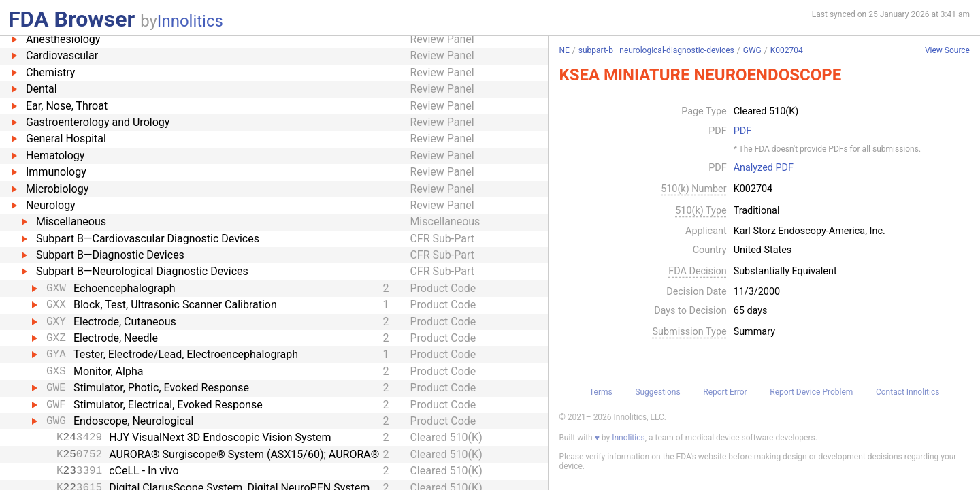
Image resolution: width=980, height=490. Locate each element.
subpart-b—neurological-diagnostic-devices (656, 50)
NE (564, 50)
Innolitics (190, 21)
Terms (601, 392)
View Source (947, 51)
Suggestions (657, 392)
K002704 (787, 50)
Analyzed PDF (764, 168)
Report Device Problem (811, 392)
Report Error (725, 392)
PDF (742, 131)
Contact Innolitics (908, 392)
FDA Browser (71, 19)
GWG (752, 50)
